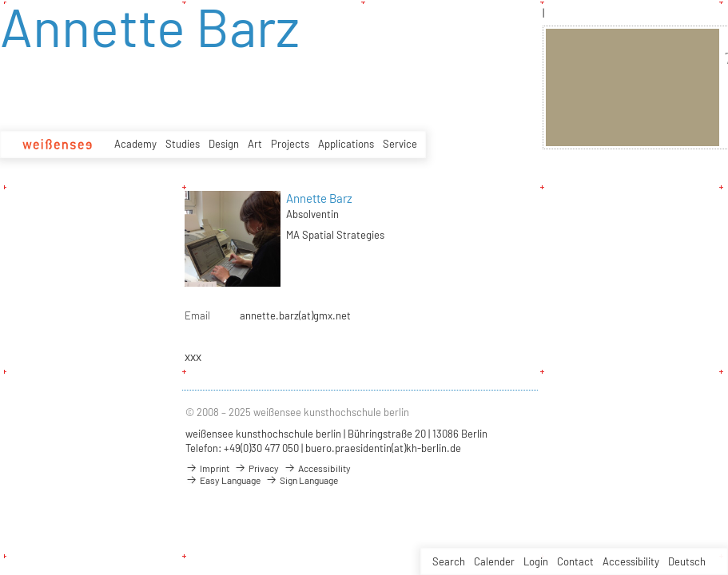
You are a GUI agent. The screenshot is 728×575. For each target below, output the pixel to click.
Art (255, 144)
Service (400, 144)
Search (449, 561)
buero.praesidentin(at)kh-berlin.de (383, 448)
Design (224, 144)
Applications (346, 144)
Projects (290, 144)
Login (536, 561)
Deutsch (687, 561)
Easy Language (223, 480)
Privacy (257, 468)
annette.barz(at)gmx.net (295, 315)
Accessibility (631, 561)
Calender (494, 561)
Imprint (207, 468)
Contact (575, 561)
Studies (183, 144)
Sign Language (302, 480)
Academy (135, 144)
